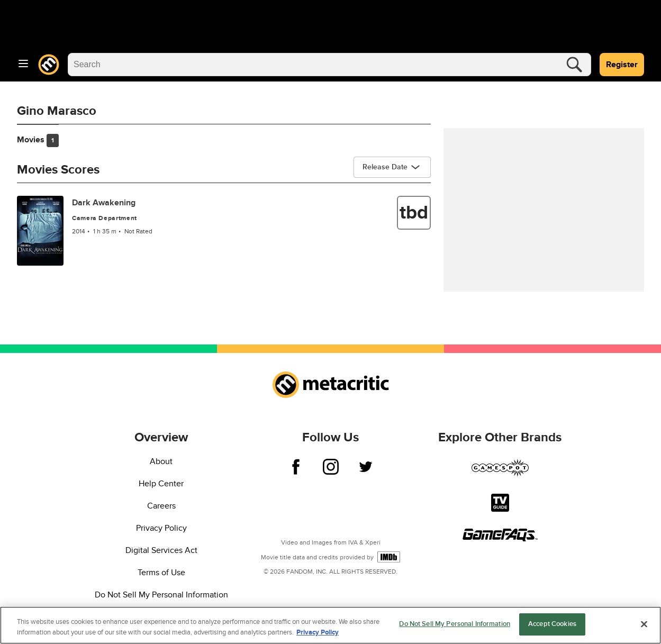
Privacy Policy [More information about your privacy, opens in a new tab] (318, 632)
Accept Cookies (552, 624)
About (161, 461)
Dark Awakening (104, 203)
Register (622, 65)
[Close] (644, 624)
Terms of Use (161, 573)
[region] (330, 625)
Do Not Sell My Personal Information (161, 595)
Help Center (161, 484)
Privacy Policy (161, 528)
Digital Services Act (161, 550)
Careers (161, 506)
